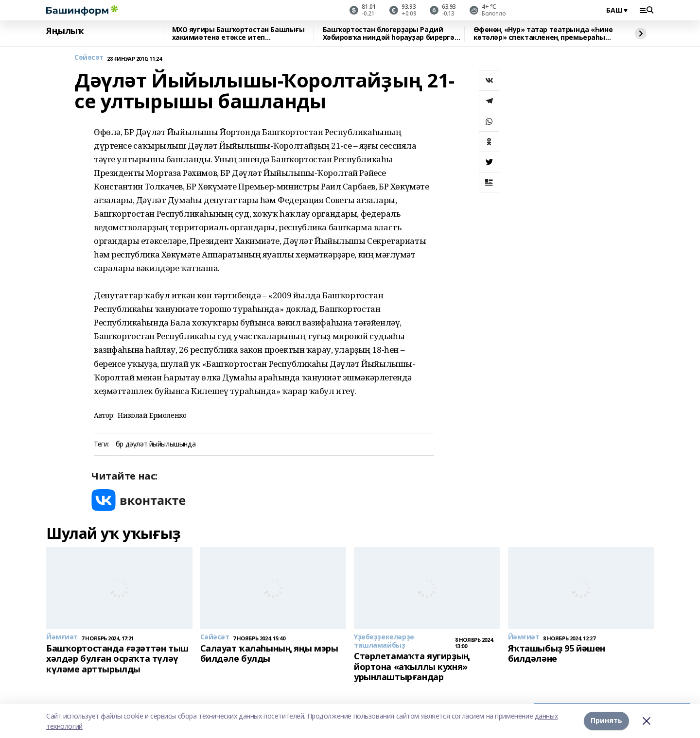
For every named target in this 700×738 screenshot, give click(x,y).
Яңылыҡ (65, 31)
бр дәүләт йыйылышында (156, 444)
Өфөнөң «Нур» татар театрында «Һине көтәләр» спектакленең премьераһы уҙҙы (543, 34)
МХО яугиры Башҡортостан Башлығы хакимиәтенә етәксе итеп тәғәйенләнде (238, 34)
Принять (606, 721)
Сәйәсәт (89, 58)
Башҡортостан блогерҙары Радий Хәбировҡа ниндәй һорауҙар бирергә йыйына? (389, 34)
